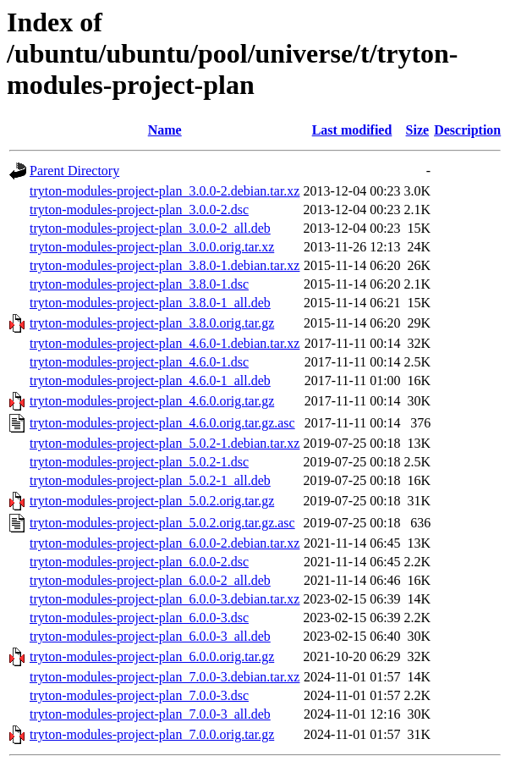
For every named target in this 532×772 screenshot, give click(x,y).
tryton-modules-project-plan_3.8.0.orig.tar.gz (152, 323)
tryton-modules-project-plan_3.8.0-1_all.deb (150, 303)
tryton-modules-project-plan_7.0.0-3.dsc (139, 695)
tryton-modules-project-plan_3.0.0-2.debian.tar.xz (165, 191)
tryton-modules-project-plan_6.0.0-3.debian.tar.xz (165, 599)
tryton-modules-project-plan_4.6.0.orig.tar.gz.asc (162, 423)
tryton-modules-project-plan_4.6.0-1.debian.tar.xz (165, 343)
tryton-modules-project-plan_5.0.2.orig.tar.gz (152, 501)
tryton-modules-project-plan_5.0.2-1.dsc (139, 462)
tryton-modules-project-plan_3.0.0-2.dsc (139, 210)
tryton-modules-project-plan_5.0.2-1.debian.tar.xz (165, 443)
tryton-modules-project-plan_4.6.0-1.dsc (139, 362)
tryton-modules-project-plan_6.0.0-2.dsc (139, 562)
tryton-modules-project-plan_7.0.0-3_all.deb (150, 714)
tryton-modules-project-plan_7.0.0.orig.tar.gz (152, 734)
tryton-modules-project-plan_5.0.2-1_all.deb (150, 480)
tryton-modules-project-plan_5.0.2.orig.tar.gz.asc (162, 523)
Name (165, 130)
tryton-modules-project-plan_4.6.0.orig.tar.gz (152, 401)
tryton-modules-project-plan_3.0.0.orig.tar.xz (152, 247)
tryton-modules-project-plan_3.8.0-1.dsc (139, 284)
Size (418, 130)
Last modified (352, 130)
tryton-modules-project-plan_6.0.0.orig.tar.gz (152, 656)
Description (467, 130)
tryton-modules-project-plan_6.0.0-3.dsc (139, 618)
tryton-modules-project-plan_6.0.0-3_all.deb (150, 636)
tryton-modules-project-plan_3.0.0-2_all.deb (150, 228)
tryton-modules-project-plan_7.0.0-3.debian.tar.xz (165, 677)
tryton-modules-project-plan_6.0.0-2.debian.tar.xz (165, 543)
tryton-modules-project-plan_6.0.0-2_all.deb (150, 580)
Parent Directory (74, 171)
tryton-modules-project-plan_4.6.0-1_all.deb (150, 380)
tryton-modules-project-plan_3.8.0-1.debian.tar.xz (165, 265)
